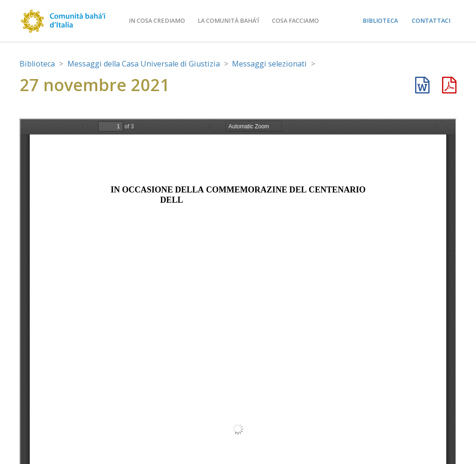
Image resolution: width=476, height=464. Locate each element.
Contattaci (431, 21)
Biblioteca (380, 21)
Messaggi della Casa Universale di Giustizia (144, 64)
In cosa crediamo (157, 21)
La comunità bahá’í (228, 21)
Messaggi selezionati (269, 64)
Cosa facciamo (295, 21)
